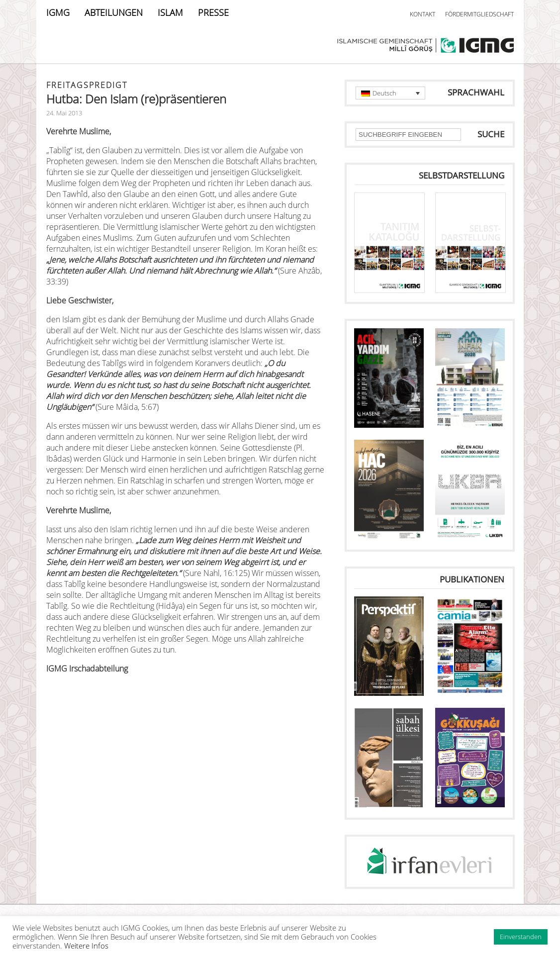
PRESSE (213, 12)
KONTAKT (422, 14)
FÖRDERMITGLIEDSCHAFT (479, 14)
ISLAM (170, 12)
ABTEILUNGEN (114, 12)
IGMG (58, 12)
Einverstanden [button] (521, 937)
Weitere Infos (86, 946)
